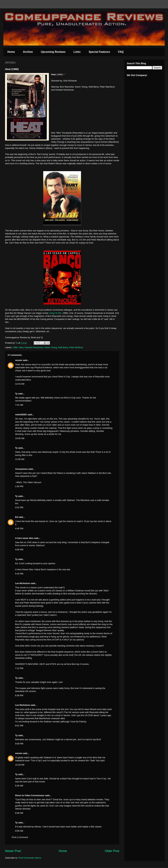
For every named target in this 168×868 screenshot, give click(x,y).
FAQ (121, 52)
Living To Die (55, 313)
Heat (21, 347)
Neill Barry (63, 347)
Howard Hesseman (34, 347)
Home (11, 52)
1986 (15, 347)
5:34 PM (19, 574)
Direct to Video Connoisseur (30, 795)
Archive (28, 52)
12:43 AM (20, 384)
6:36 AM (19, 786)
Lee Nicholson (23, 583)
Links (77, 52)
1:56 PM (19, 486)
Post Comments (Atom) (30, 858)
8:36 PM (19, 695)
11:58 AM (20, 459)
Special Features (99, 52)
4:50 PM (19, 550)
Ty (16, 394)
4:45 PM (19, 529)
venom (19, 360)
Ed (17, 517)
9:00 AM (19, 831)
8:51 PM (19, 726)
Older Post (112, 851)
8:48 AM (19, 813)
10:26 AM (20, 438)
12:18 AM (20, 765)
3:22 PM (19, 507)
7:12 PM (19, 668)
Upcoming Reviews (53, 52)
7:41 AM (19, 405)
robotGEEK (21, 415)
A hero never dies (24, 538)
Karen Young (51, 347)
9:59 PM (19, 744)
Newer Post (13, 851)
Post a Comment (20, 837)
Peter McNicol (76, 347)
